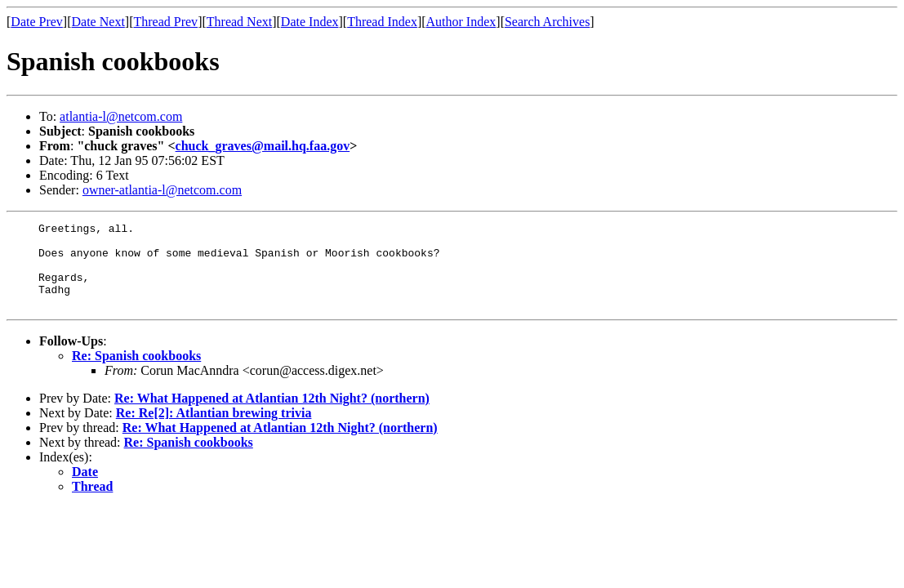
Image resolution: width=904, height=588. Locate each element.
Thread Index (382, 22)
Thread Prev (165, 22)
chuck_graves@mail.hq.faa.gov (263, 146)
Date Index (310, 22)
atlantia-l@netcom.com (121, 116)
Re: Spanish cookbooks (136, 373)
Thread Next (239, 22)
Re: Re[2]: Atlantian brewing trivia (214, 430)
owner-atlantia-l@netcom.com (162, 190)
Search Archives (547, 22)
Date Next (98, 22)
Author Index (461, 22)
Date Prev (37, 22)
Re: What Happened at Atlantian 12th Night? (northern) (272, 415)
